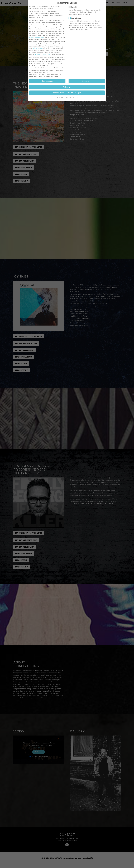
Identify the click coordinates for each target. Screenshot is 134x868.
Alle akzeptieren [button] (47, 81)
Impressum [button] (76, 98)
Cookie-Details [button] (59, 98)
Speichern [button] (87, 81)
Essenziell (74, 7)
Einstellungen (38, 48)
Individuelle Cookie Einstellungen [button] (67, 93)
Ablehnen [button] (67, 87)
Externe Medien (75, 18)
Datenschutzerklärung (37, 37)
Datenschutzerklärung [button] (68, 98)
